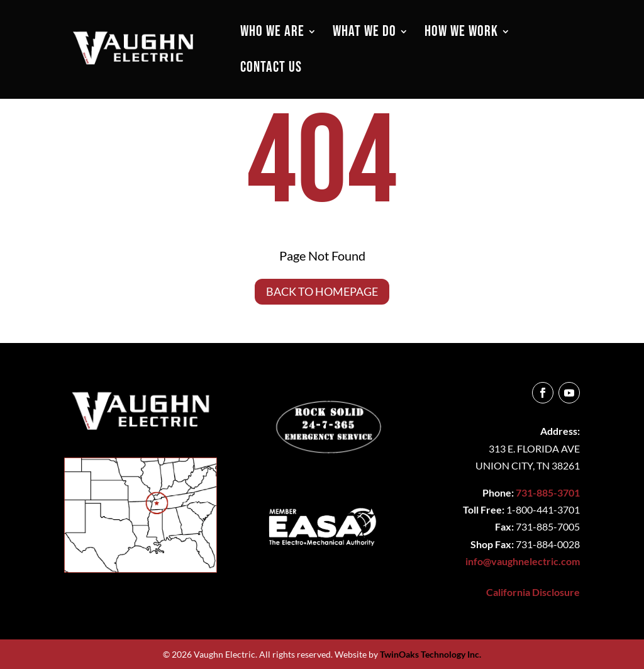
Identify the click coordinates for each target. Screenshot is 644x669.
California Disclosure (533, 592)
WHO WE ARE (272, 34)
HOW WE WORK (461, 34)
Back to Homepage (322, 291)
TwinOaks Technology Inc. (430, 654)
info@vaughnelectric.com (523, 561)
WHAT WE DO (364, 34)
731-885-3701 (548, 492)
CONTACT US (271, 70)
